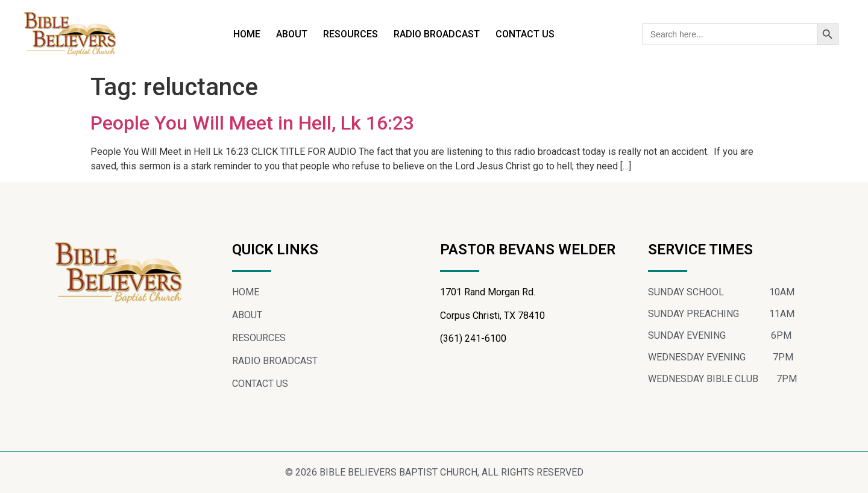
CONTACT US (525, 34)
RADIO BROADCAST (437, 34)
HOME (247, 34)
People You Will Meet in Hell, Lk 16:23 (252, 123)
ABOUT (292, 34)
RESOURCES (351, 34)
